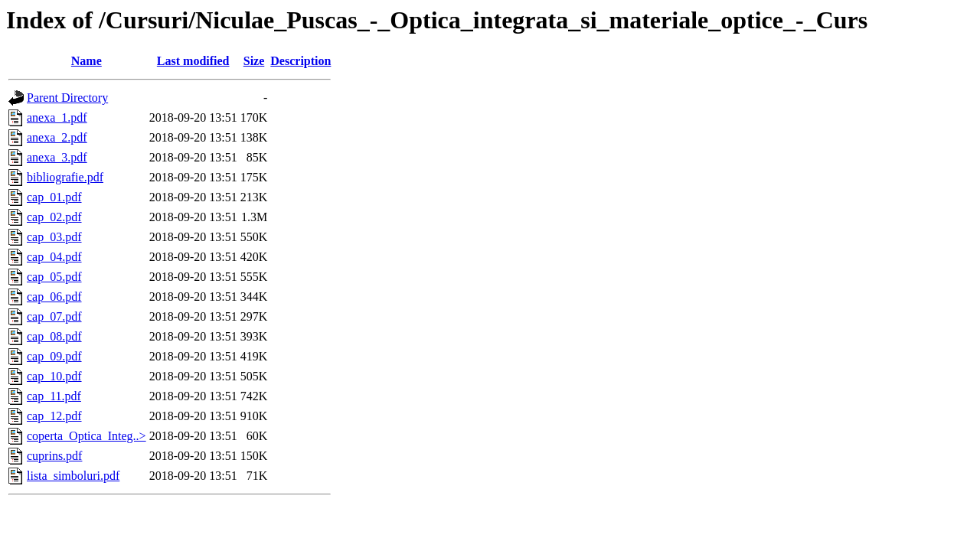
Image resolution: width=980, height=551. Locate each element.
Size (254, 61)
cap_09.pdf (54, 356)
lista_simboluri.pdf (73, 476)
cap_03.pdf (54, 237)
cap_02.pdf (54, 217)
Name (87, 61)
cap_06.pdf (54, 297)
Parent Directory (67, 98)
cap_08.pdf (54, 336)
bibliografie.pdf (65, 177)
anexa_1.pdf (57, 117)
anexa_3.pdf (57, 157)
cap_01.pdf (54, 197)
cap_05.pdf (54, 277)
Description (301, 61)
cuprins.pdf (54, 456)
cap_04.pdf (54, 257)
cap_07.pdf (54, 316)
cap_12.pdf (54, 416)
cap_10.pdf (54, 376)
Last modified (193, 61)
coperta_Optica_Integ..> (87, 436)
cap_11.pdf (54, 396)
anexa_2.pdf (57, 137)
